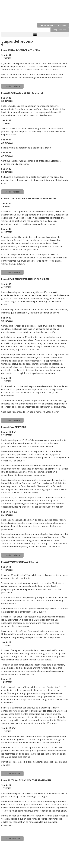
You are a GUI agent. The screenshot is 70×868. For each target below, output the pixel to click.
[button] (53, 25)
